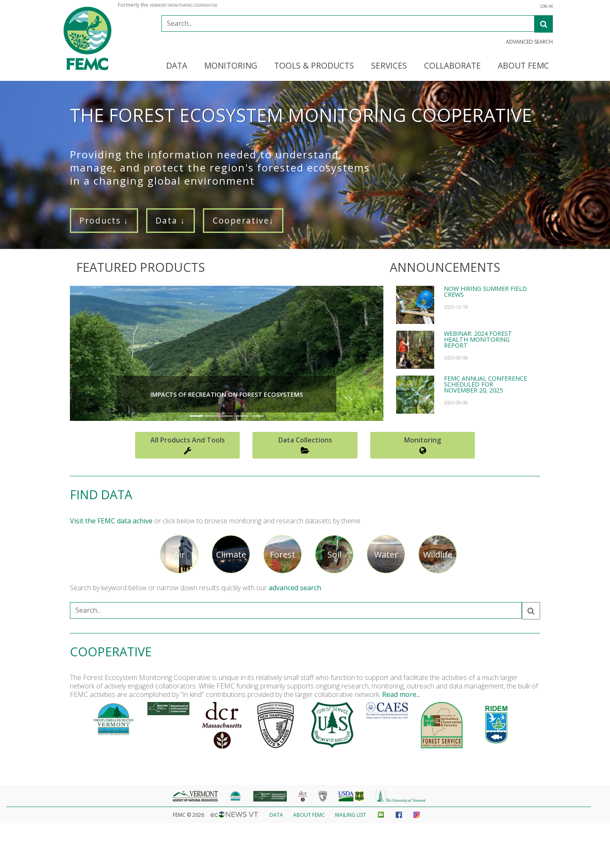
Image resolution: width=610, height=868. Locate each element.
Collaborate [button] (452, 66)
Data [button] (177, 66)
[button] (93, 354)
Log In (546, 6)
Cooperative (244, 220)
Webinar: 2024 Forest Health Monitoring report (478, 340)
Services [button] (389, 66)
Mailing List (351, 815)
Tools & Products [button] (314, 66)
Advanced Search (529, 42)
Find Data (101, 494)
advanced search (295, 588)
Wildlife (438, 554)
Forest (283, 554)
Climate (231, 554)
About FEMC (309, 815)
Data (171, 220)
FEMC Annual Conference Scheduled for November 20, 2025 (485, 384)
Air (179, 554)
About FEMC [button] (523, 66)
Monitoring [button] (231, 66)
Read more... (401, 694)
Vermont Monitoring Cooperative (183, 6)
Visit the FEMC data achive (111, 521)
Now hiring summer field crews (485, 292)
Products (104, 220)
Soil (334, 554)
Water (386, 554)
